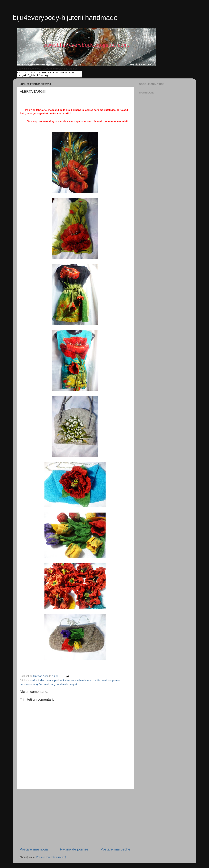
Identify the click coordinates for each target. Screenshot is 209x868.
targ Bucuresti (41, 685)
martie (97, 681)
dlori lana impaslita (51, 681)
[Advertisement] (75, 819)
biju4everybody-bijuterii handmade (65, 18)
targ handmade (59, 685)
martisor (106, 681)
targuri (73, 685)
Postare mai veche (115, 850)
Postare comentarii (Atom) (51, 858)
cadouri (35, 681)
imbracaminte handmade (77, 681)
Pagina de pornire (74, 850)
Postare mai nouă (34, 850)
